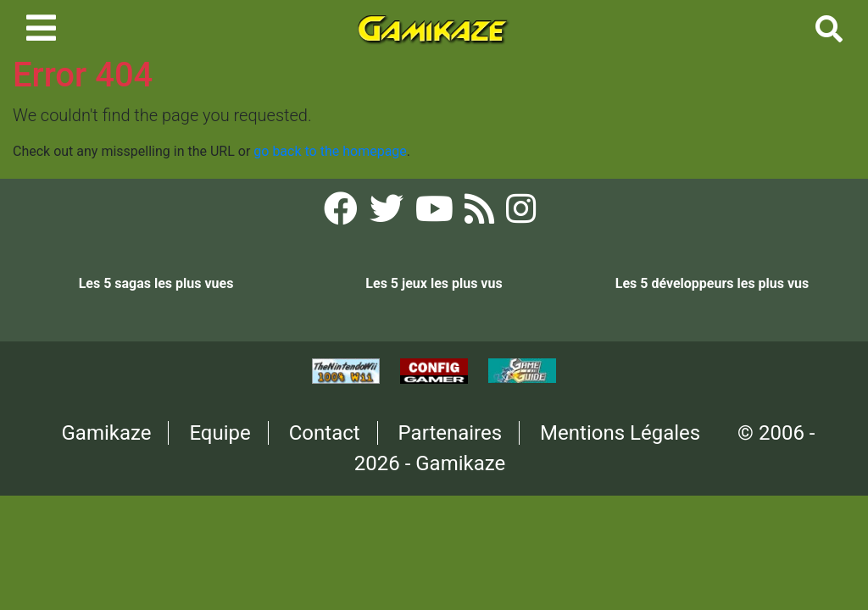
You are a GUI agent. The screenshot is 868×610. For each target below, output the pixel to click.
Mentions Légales (620, 433)
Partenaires (451, 433)
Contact (325, 433)
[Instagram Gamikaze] (521, 214)
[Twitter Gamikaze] (388, 214)
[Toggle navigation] (41, 28)
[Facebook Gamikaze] (342, 214)
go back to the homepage (330, 151)
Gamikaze (107, 433)
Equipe (220, 433)
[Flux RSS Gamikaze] (481, 214)
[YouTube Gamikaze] (436, 214)
